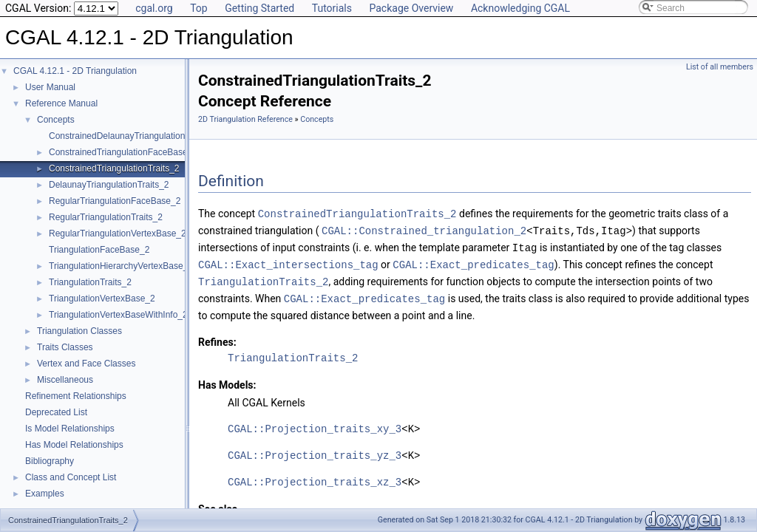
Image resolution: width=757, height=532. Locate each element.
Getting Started (259, 8)
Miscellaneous (65, 380)
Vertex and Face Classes (86, 364)
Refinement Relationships (76, 396)
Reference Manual (61, 103)
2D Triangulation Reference (245, 119)
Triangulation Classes (79, 331)
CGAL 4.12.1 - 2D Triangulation (75, 71)
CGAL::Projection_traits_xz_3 (315, 478)
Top (199, 8)
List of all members (720, 67)
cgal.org (154, 8)
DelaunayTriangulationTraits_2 (109, 185)
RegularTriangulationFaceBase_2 (115, 201)
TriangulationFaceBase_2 (99, 250)
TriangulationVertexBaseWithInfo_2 (118, 315)
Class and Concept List (71, 477)
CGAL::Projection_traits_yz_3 (315, 451)
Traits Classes (65, 347)
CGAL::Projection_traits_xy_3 (315, 424)
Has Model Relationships (74, 445)
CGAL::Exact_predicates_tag (473, 262)
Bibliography (50, 461)
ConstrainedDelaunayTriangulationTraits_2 (133, 136)
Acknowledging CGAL (520, 8)
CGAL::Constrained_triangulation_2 (424, 229)
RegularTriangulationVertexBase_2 (118, 233)
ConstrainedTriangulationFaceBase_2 (123, 152)
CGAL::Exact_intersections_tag (288, 262)
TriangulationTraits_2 (90, 282)
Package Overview (411, 8)
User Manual (50, 87)
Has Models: (227, 381)
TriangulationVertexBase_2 (102, 299)
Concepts (56, 120)
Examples (45, 494)
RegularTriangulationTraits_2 (106, 217)
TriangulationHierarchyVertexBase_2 (121, 266)
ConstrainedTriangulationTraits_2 (114, 168)
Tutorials (332, 8)
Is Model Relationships (70, 429)
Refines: (217, 338)
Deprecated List (56, 412)
